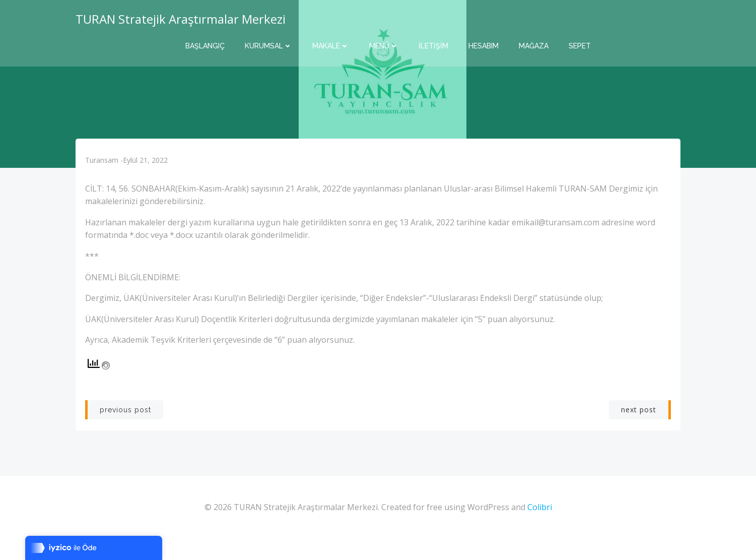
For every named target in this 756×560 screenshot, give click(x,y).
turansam (104, 172)
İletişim (433, 45)
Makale (331, 45)
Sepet (580, 45)
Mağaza (534, 45)
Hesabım (484, 45)
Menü (384, 45)
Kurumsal (268, 45)
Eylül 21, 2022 (147, 172)
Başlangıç (205, 45)
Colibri (540, 530)
